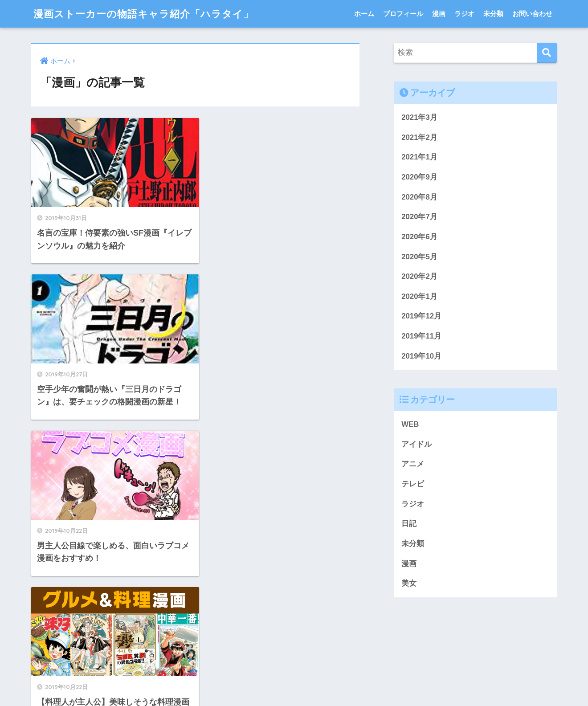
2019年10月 (421, 356)
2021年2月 (419, 137)
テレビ (413, 484)
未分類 (493, 14)
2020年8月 (419, 197)
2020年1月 (419, 296)
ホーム (364, 14)
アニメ (413, 464)
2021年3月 (419, 117)
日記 (409, 524)
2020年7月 (419, 217)
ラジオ (464, 14)
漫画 (439, 14)
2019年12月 (421, 316)
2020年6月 (419, 237)
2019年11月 (421, 337)
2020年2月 (419, 277)
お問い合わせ (532, 14)
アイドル (416, 445)
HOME (294, 668)
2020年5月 (419, 257)
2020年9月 (419, 177)
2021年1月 (419, 157)
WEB (410, 425)
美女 (409, 584)
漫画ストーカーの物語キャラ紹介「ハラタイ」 (148, 14)
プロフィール (403, 14)
